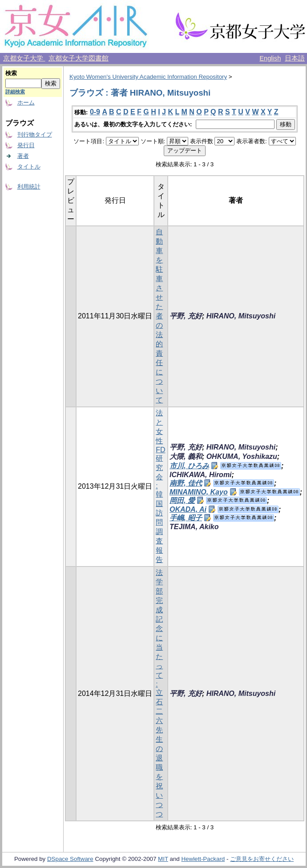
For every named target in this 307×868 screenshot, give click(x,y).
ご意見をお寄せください (262, 859)
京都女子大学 (24, 58)
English (270, 58)
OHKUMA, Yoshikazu (242, 456)
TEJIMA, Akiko (194, 527)
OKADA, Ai (188, 509)
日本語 (295, 58)
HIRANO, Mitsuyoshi (241, 316)
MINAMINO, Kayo (199, 492)
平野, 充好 (186, 316)
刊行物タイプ (35, 135)
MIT (163, 859)
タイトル (29, 167)
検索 (11, 73)
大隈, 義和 (186, 456)
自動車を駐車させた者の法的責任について (159, 316)
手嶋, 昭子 (186, 518)
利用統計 (29, 187)
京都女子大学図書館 (79, 58)
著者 (23, 156)
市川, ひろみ (189, 466)
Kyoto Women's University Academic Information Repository (148, 77)
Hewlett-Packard (203, 859)
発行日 (26, 145)
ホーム (26, 102)
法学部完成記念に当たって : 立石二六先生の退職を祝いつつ (159, 693)
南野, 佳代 (186, 483)
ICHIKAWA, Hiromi (201, 475)
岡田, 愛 (182, 500)
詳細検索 (15, 92)
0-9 (95, 112)
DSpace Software (70, 859)
